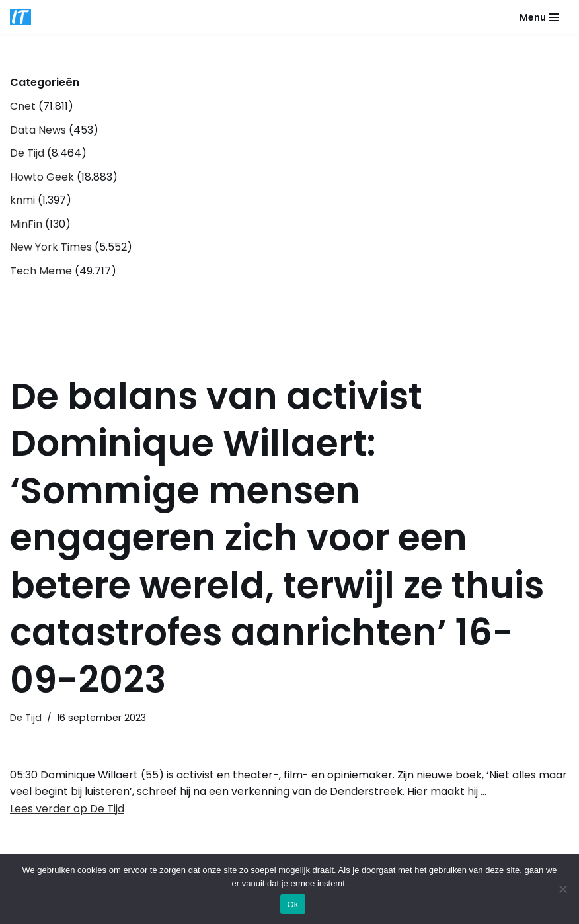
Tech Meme (41, 271)
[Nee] (562, 889)
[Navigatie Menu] (539, 17)
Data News (38, 130)
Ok (292, 904)
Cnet (23, 106)
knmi (22, 200)
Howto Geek (42, 177)
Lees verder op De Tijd (67, 809)
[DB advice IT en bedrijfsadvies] (20, 17)
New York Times (51, 247)
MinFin (26, 224)
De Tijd (27, 153)
